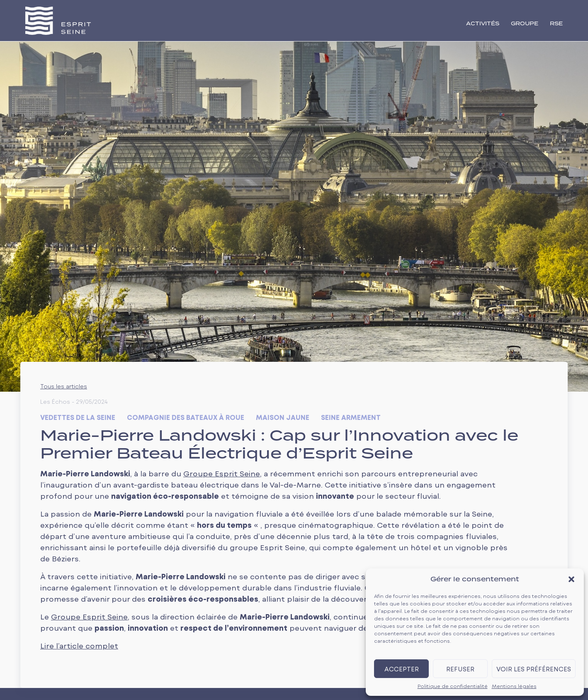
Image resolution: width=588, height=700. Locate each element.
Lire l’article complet (79, 646)
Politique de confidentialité (453, 686)
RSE (556, 24)
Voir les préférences (534, 669)
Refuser (460, 669)
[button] (571, 579)
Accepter (402, 669)
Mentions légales (514, 686)
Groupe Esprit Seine (222, 473)
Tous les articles (64, 386)
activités (483, 24)
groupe (525, 24)
